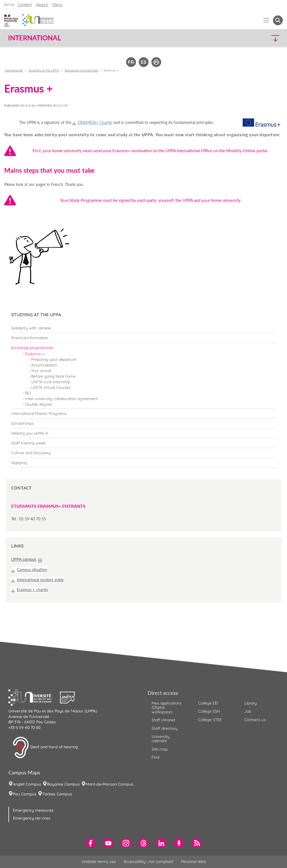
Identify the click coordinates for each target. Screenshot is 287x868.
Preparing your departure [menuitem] (54, 359)
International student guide (40, 580)
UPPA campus (24, 559)
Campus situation (32, 570)
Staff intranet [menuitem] (164, 720)
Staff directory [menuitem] (165, 728)
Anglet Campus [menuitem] (27, 784)
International (14, 70)
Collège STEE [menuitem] (210, 720)
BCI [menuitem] (28, 393)
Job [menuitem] (248, 711)
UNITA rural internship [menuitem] (51, 382)
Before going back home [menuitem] (53, 376)
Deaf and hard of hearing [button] (45, 747)
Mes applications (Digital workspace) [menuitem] (167, 707)
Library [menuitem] (251, 703)
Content (25, 4)
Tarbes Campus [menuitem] (57, 794)
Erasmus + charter (33, 589)
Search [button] (42, 4)
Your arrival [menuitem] (41, 371)
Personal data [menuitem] (193, 862)
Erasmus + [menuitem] (35, 354)
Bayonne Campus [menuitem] (63, 784)
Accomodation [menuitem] (44, 365)
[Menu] (266, 20)
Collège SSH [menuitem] (209, 711)
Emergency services (32, 818)
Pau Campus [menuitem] (25, 794)
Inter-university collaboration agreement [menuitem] (62, 399)
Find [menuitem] (155, 757)
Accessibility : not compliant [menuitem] (148, 862)
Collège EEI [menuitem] (208, 703)
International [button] (34, 38)
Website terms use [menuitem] (99, 862)
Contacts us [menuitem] (255, 720)
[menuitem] (143, 328)
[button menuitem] (278, 20)
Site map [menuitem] (160, 749)
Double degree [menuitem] (39, 404)
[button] (249, 38)
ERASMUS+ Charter (95, 122)
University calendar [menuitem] (161, 739)
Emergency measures (33, 810)
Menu (57, 4)
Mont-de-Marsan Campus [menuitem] (110, 784)
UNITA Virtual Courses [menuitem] (51, 387)
